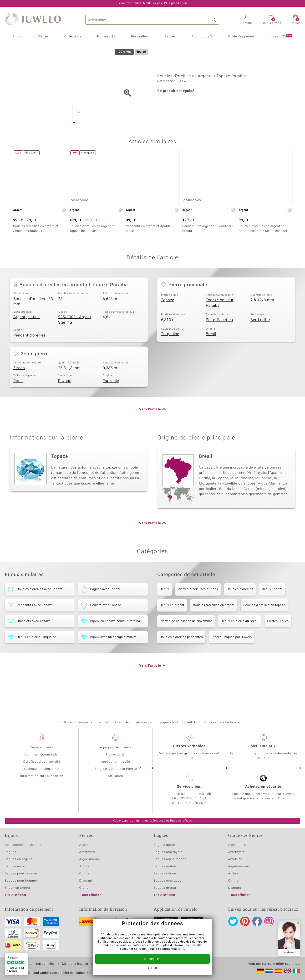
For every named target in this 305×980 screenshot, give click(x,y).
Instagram (269, 921)
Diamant (86, 881)
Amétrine (235, 859)
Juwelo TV (282, 36)
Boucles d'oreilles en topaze (264, 628)
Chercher (214, 20)
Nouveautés (106, 37)
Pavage (65, 403)
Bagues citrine (165, 874)
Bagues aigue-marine (170, 859)
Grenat (85, 888)
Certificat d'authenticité (42, 762)
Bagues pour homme (21, 881)
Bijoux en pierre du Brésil (240, 644)
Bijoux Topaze (272, 612)
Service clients (42, 748)
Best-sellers (140, 37)
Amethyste (88, 852)
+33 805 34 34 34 (193, 799)
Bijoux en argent (172, 628)
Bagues (170, 37)
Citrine (84, 874)
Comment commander (42, 755)
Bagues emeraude (168, 881)
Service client (189, 787)
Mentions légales (75, 964)
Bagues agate (164, 845)
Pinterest (245, 921)
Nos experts (115, 755)
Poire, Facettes (219, 342)
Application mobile (115, 762)
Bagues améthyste (168, 852)
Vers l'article (150, 432)
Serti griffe (260, 342)
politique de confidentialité (161, 949)
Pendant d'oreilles (30, 358)
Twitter (233, 921)
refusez (137, 942)
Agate (84, 845)
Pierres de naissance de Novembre (186, 644)
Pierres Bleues (278, 644)
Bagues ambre (165, 866)
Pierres (43, 37)
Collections (73, 37)
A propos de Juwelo (115, 748)
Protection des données (37, 964)
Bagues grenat (165, 888)
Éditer (153, 968)
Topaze (168, 322)
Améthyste (237, 852)
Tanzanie (111, 403)
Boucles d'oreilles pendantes (181, 660)
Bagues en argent (18, 859)
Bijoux (17, 37)
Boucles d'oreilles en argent (214, 628)
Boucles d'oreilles (240, 612)
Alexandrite (237, 845)
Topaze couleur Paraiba (220, 325)
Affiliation (115, 776)
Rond (18, 403)
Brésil (211, 356)
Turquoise (170, 356)
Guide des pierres (242, 37)
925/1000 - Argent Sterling (75, 342)
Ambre (84, 866)
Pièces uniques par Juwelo (232, 660)
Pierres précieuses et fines (198, 612)
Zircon (19, 390)
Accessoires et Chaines (23, 845)
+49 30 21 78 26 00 (193, 803)
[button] (246, 20)
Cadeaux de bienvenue (42, 769)
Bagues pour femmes (21, 874)
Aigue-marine (90, 859)
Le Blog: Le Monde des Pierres (113, 769)
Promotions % (202, 37)
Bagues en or (15, 866)
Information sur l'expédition (42, 776)
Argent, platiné (27, 339)
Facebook (257, 921)
